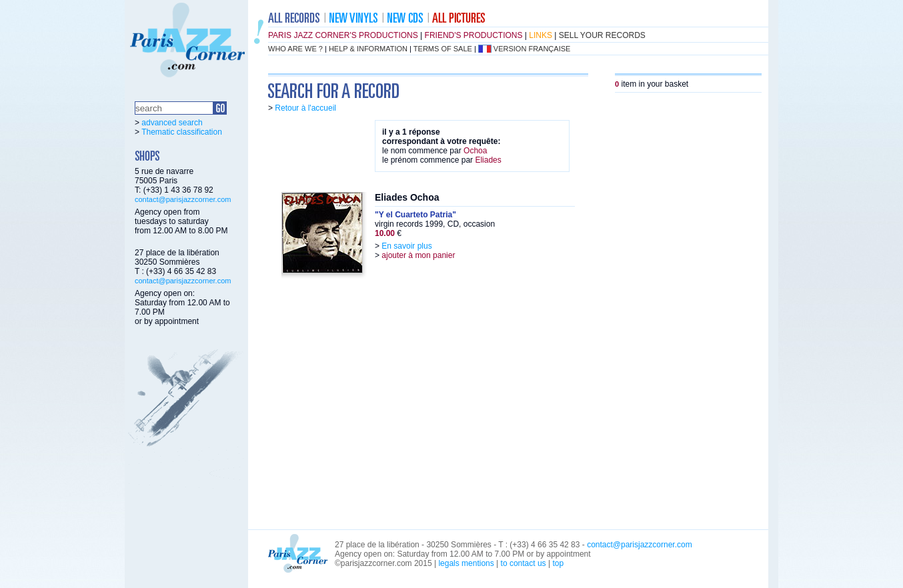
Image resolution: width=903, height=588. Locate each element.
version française (532, 49)
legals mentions (466, 563)
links (541, 35)
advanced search (172, 123)
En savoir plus (406, 246)
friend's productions (474, 35)
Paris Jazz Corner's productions (343, 35)
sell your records (602, 35)
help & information (368, 49)
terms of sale (443, 49)
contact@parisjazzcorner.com (183, 199)
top (558, 563)
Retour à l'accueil (305, 108)
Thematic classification (182, 132)
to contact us (524, 563)
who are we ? (295, 49)
